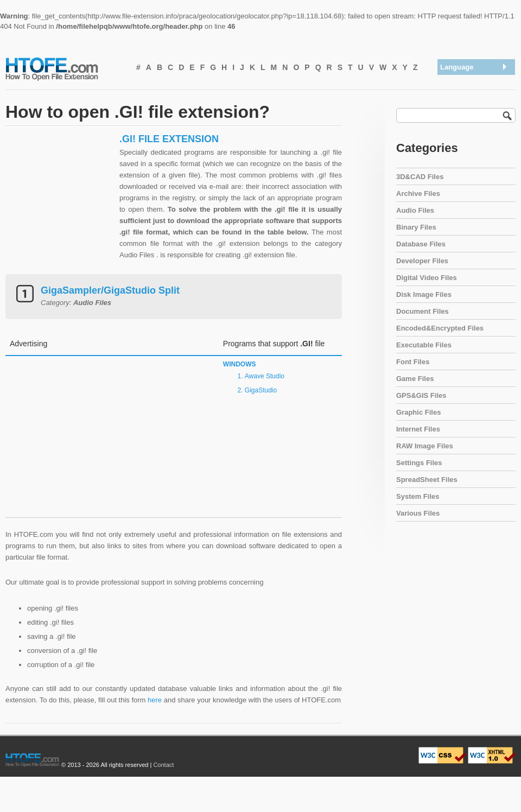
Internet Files (418, 429)
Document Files (422, 311)
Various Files (418, 513)
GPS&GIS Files (421, 395)
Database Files (421, 244)
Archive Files (418, 194)
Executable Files (424, 345)
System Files (418, 496)
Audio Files (415, 210)
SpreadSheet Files (427, 480)
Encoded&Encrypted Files (440, 328)
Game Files (415, 379)
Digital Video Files (427, 278)
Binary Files (416, 227)
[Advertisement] (60, 201)
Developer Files (422, 261)
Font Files (413, 362)
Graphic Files (418, 412)
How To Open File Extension (64, 68)
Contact (163, 765)
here (155, 700)
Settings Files (419, 463)
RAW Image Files (425, 446)
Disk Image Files (424, 294)
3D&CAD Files (420, 177)
